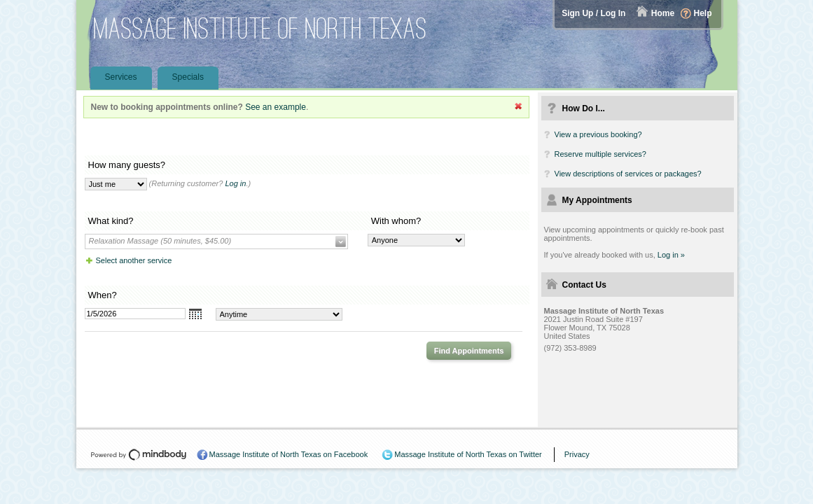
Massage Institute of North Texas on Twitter (468, 454)
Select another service (134, 260)
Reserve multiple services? (600, 154)
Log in (235, 183)
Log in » (671, 255)
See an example (276, 107)
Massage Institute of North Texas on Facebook (289, 454)
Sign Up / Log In (593, 13)
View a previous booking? (598, 134)
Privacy (577, 454)
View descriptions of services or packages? (628, 174)
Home (663, 13)
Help (702, 13)
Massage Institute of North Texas (260, 28)
